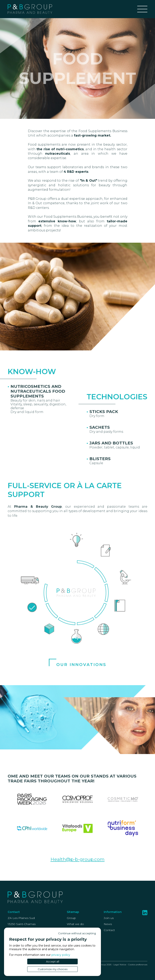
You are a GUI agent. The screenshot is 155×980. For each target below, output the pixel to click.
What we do (75, 924)
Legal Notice (120, 965)
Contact (109, 930)
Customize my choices (53, 969)
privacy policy (61, 955)
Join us (109, 918)
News (108, 924)
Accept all (53, 961)
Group (71, 918)
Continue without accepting (77, 933)
